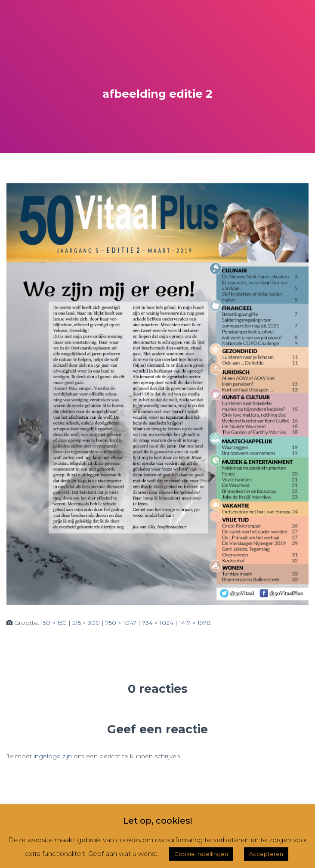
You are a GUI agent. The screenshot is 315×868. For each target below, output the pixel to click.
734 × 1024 (158, 623)
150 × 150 (54, 623)
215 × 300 (86, 623)
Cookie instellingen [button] (201, 854)
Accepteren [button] (266, 854)
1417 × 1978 (195, 623)
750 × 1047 (121, 623)
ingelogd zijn (53, 756)
